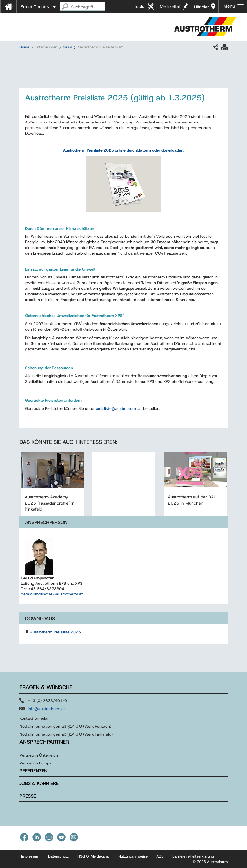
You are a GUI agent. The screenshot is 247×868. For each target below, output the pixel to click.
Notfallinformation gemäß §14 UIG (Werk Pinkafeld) (66, 734)
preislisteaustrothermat (119, 408)
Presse (28, 796)
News (67, 47)
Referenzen (34, 771)
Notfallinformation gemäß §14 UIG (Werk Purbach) (65, 726)
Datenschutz (58, 856)
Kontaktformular (34, 718)
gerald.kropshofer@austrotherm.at (52, 594)
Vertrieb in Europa (35, 763)
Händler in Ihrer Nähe (202, 8)
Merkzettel (170, 6)
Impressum (30, 856)
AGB (160, 856)
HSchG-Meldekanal (94, 856)
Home (24, 47)
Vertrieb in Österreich (39, 755)
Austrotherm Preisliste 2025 (55, 632)
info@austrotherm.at (46, 709)
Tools (139, 6)
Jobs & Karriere (39, 783)
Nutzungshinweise (133, 856)
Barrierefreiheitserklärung (193, 856)
